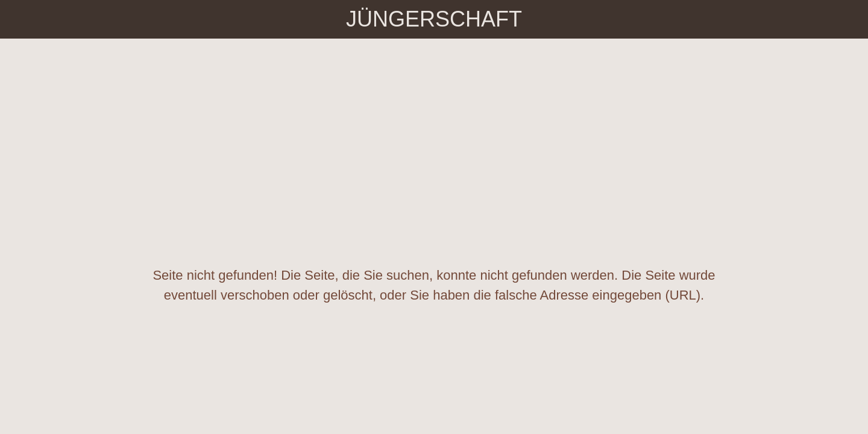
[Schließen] (24, 19)
